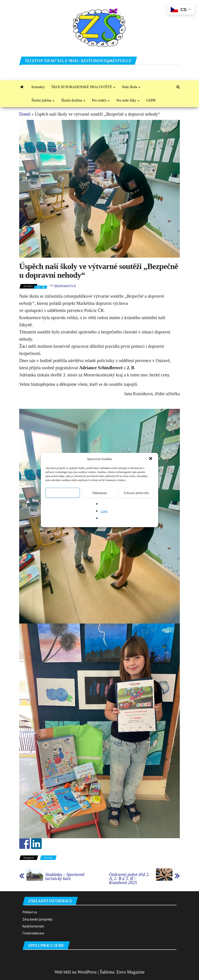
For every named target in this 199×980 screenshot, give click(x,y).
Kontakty (38, 87)
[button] (151, 459)
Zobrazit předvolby (136, 493)
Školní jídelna (43, 100)
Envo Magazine (131, 972)
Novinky (48, 858)
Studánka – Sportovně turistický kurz (65, 876)
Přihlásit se (30, 912)
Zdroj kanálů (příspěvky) (37, 919)
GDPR (104, 511)
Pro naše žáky (128, 100)
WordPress (87, 972)
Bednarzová (65, 286)
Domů (25, 114)
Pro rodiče (101, 100)
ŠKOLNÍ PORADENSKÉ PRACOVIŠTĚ (83, 87)
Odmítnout (99, 493)
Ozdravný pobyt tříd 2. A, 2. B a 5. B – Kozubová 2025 (129, 878)
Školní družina (73, 100)
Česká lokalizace (33, 933)
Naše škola (131, 87)
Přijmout (63, 493)
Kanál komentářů (33, 926)
